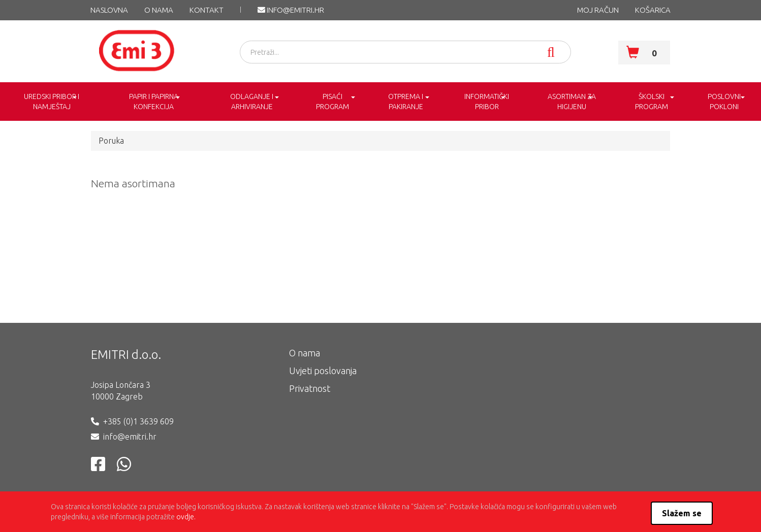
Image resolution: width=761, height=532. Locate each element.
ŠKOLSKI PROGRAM (652, 102)
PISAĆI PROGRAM (332, 102)
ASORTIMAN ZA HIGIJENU (572, 102)
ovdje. (186, 517)
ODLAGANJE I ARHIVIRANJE (252, 102)
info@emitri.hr (291, 10)
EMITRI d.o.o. (126, 355)
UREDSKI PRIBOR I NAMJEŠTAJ (52, 102)
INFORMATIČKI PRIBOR (487, 102)
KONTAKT (207, 10)
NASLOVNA (109, 10)
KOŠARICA (653, 10)
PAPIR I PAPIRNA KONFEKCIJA (154, 102)
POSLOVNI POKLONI (724, 102)
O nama (159, 10)
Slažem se (682, 513)
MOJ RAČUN (598, 10)
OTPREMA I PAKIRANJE (406, 102)
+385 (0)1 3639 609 (138, 421)
